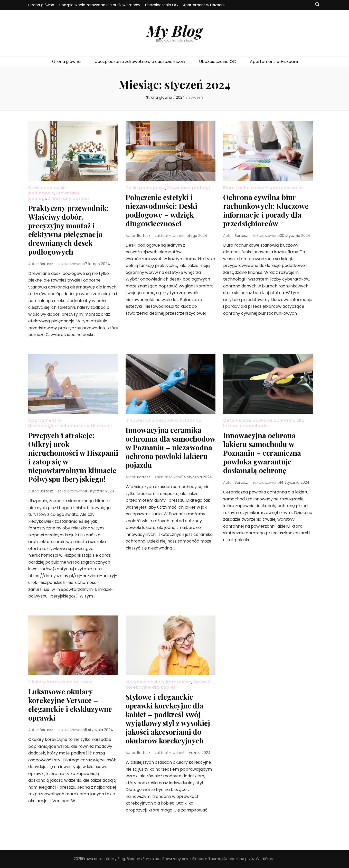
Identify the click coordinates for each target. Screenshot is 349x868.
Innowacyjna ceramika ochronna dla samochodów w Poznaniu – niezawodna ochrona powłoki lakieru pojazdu (170, 447)
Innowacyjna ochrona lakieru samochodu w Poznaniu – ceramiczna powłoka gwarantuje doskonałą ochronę (262, 453)
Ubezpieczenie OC (162, 5)
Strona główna (41, 5)
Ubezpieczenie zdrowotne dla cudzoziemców (100, 5)
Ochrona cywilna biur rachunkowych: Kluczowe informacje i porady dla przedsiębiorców (266, 210)
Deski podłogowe (145, 188)
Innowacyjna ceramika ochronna (164, 420)
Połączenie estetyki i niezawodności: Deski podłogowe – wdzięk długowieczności (161, 210)
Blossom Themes (208, 859)
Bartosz (46, 264)
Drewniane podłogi (188, 188)
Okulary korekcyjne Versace (60, 682)
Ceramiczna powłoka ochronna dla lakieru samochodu (264, 423)
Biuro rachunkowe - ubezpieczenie (263, 188)
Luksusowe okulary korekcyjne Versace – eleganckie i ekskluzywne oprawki (70, 704)
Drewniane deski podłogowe (47, 190)
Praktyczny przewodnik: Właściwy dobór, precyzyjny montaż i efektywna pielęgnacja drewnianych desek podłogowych (68, 230)
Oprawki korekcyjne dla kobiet (169, 685)
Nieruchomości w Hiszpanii (81, 426)
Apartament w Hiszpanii (204, 5)
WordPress (265, 859)
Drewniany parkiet (68, 198)
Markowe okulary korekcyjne (158, 682)
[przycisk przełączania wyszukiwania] (317, 5)
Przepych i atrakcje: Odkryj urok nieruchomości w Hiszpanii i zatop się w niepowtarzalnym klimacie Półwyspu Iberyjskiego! (73, 457)
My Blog (174, 30)
